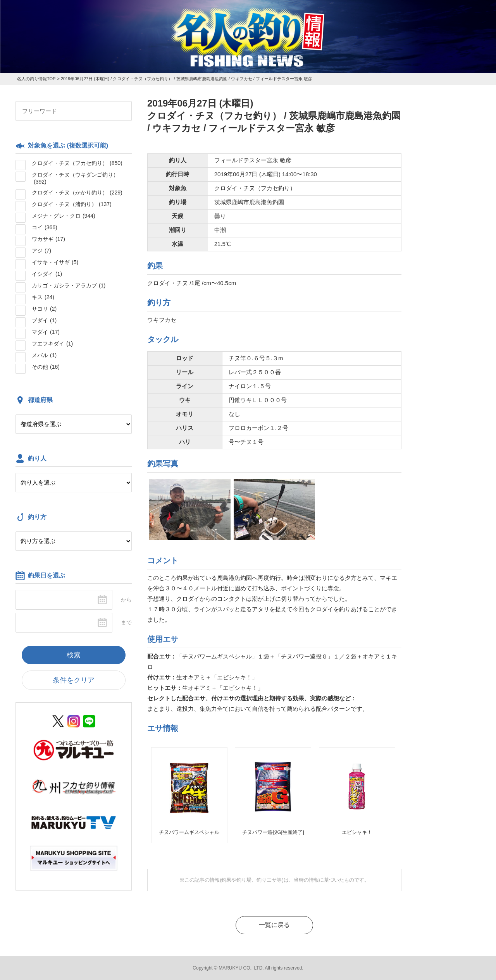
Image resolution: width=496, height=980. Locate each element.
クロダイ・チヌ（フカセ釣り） (77, 163)
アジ (41, 251)
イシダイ (47, 274)
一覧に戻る (274, 925)
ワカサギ (48, 239)
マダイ (46, 332)
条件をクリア (74, 680)
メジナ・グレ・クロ (64, 216)
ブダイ (44, 320)
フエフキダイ (52, 344)
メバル (44, 355)
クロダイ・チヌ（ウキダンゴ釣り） (75, 178)
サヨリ (44, 309)
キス (43, 297)
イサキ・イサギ (55, 262)
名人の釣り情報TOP (36, 79)
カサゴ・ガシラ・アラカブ (69, 285)
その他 (46, 367)
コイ (45, 227)
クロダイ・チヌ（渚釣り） (72, 204)
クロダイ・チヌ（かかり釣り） (77, 193)
